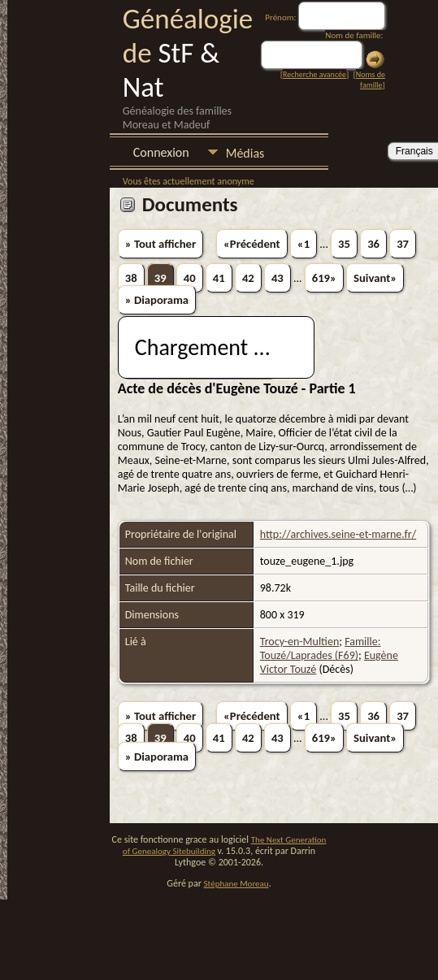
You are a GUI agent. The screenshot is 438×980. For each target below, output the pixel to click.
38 (131, 278)
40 (190, 278)
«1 (304, 244)
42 (248, 278)
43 (278, 278)
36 (373, 244)
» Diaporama (157, 300)
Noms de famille (371, 80)
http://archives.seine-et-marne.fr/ (338, 534)
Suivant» (375, 278)
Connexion (161, 152)
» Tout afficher (160, 244)
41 (219, 278)
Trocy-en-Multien (300, 642)
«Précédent (252, 244)
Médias (245, 153)
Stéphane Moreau (236, 884)
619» (324, 278)
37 (403, 244)
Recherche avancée (314, 74)
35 (344, 244)
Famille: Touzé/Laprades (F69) (321, 648)
